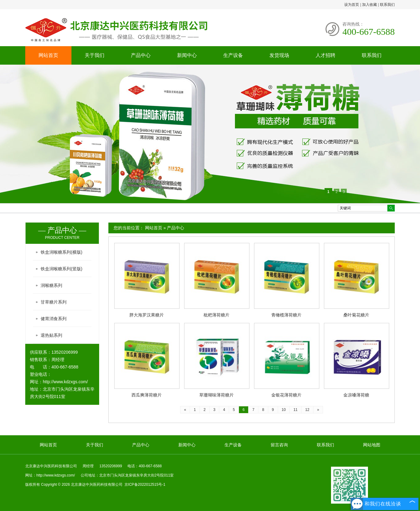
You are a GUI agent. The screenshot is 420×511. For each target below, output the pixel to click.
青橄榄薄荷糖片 (286, 315)
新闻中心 (187, 55)
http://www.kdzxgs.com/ (65, 382)
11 (295, 410)
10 (284, 410)
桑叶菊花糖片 (356, 315)
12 (307, 410)
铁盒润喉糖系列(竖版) (61, 269)
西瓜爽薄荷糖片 (147, 395)
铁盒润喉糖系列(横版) (61, 252)
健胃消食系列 (54, 319)
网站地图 (372, 445)
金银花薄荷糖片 (286, 395)
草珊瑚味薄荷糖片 (216, 395)
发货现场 (279, 55)
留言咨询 (279, 445)
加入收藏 (370, 5)
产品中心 (141, 55)
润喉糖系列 (51, 285)
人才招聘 (325, 55)
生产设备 (233, 55)
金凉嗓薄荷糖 (356, 395)
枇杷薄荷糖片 (216, 315)
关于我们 (95, 55)
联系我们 (387, 5)
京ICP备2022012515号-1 (145, 485)
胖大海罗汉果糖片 (147, 315)
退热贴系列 (51, 335)
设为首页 (352, 5)
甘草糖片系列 (54, 302)
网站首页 (48, 55)
